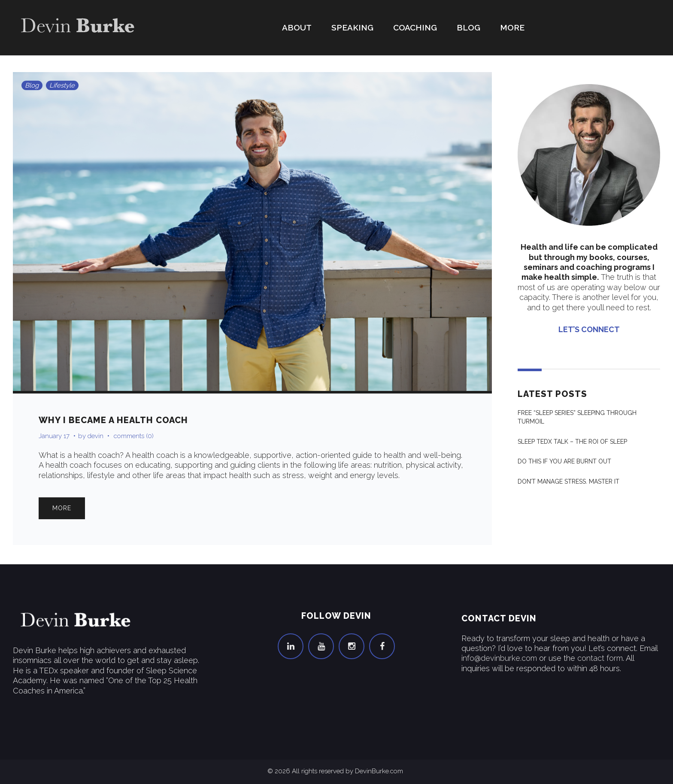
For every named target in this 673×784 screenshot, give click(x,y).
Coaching (415, 27)
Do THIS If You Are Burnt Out (564, 461)
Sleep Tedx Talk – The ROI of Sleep (572, 442)
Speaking (352, 27)
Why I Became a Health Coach (113, 420)
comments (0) (134, 436)
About (297, 27)
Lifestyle (62, 85)
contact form (600, 658)
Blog (468, 27)
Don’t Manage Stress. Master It (568, 481)
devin (95, 436)
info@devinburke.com (499, 658)
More (512, 27)
